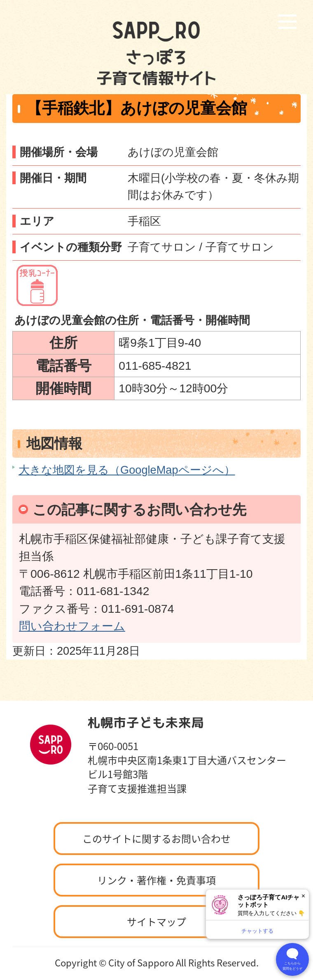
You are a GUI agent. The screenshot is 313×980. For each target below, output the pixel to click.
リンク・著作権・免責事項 (156, 880)
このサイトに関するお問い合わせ (156, 839)
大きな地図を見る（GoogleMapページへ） (127, 470)
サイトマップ (156, 922)
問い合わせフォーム (72, 626)
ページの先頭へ (266, 698)
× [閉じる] (303, 896)
